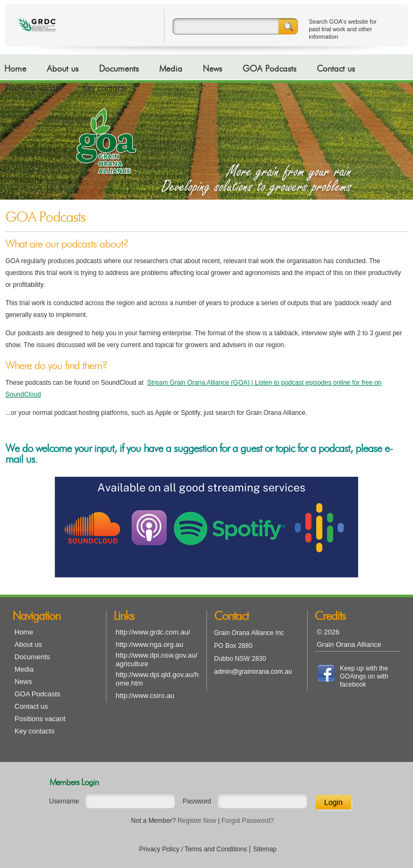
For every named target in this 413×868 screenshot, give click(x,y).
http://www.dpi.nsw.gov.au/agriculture (156, 659)
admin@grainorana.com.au (253, 672)
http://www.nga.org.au (149, 644)
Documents (119, 69)
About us (63, 69)
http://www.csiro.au (145, 696)
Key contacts (104, 88)
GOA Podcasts (269, 69)
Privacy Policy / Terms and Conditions (193, 849)
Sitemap (265, 849)
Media (171, 69)
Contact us (336, 69)
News (212, 69)
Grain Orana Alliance (349, 644)
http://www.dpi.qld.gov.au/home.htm (157, 679)
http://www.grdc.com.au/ (153, 632)
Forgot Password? (248, 821)
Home (15, 69)
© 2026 (328, 632)
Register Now (197, 821)
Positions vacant (33, 88)
